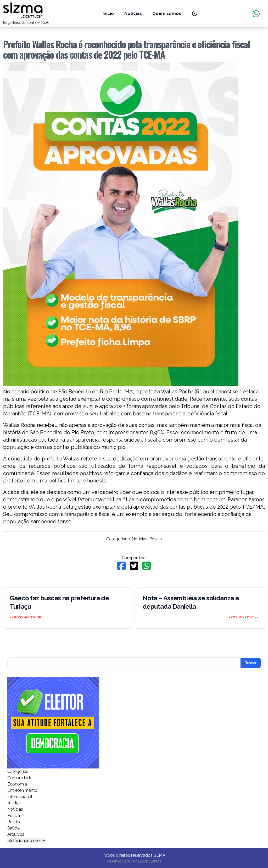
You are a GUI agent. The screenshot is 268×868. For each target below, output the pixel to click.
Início (108, 13)
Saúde (13, 828)
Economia (17, 784)
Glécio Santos (150, 861)
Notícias (133, 13)
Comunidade (20, 778)
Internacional (20, 797)
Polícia (155, 539)
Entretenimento (22, 790)
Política (14, 822)
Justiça (14, 803)
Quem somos (167, 13)
